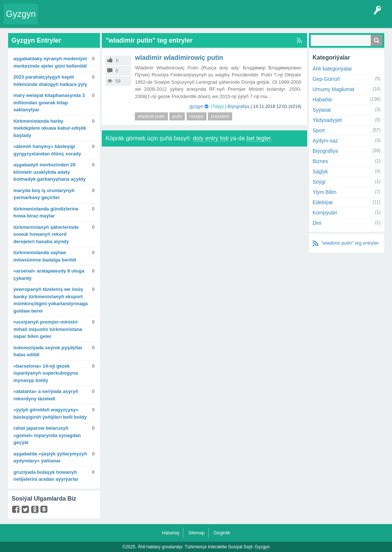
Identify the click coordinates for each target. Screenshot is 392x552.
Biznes (320, 161)
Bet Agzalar (197, 19)
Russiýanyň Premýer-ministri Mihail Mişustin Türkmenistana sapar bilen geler (48, 329)
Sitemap (197, 533)
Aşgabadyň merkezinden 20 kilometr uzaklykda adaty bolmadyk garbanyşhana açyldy (50, 172)
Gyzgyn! (98, 19)
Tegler (118, 19)
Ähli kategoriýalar (332, 69)
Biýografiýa (239, 107)
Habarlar (323, 100)
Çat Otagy (244, 19)
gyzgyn (197, 107)
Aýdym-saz (325, 141)
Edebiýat (323, 202)
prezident (220, 116)
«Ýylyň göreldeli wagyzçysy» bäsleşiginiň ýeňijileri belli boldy (50, 413)
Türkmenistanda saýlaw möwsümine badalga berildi (45, 256)
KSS (222, 19)
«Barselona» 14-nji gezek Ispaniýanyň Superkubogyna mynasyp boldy (46, 373)
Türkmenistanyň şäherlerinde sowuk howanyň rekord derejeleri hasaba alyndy (46, 234)
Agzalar (172, 19)
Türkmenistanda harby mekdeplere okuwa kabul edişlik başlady (50, 128)
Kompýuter (325, 213)
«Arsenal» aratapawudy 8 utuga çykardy (49, 275)
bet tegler (259, 138)
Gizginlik (222, 533)
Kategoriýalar (145, 19)
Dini (317, 223)
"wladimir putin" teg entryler (350, 243)
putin (177, 116)
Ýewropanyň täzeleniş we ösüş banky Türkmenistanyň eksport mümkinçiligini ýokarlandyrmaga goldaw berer (51, 300)
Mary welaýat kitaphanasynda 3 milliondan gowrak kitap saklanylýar (49, 102)
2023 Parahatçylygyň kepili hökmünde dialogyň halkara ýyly (51, 81)
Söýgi (319, 182)
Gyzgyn (21, 14)
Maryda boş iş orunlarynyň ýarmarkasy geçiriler (44, 194)
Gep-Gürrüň (326, 79)
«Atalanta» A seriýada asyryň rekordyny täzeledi (46, 395)
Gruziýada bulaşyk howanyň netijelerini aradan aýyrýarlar (46, 476)
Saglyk (320, 172)
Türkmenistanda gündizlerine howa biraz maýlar (46, 212)
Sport (319, 130)
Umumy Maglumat (334, 89)
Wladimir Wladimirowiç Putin (179, 58)
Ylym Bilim (325, 192)
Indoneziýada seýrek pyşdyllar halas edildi (48, 351)
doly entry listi (211, 138)
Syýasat (322, 110)
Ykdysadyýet (327, 120)
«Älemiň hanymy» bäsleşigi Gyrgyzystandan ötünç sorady (47, 150)
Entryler (76, 19)
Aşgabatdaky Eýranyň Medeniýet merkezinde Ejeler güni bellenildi (50, 62)
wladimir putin (151, 116)
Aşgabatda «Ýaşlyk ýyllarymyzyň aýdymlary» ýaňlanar (50, 457)
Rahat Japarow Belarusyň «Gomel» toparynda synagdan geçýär (47, 435)
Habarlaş (170, 533)
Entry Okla (53, 19)
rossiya (197, 116)
